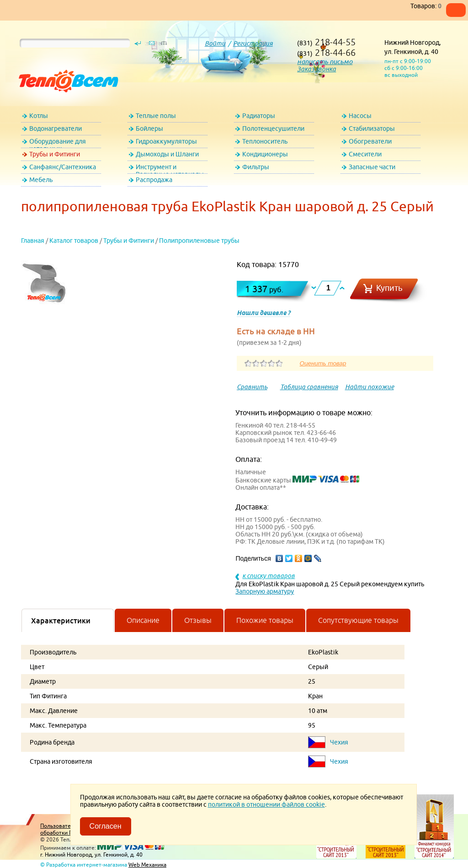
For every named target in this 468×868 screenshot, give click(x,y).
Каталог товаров (74, 241)
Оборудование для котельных (58, 143)
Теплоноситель (265, 141)
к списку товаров (269, 576)
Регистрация (253, 43)
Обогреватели (370, 141)
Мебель (41, 180)
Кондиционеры (265, 154)
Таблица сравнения (309, 387)
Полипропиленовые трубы (199, 241)
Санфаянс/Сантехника (63, 167)
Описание (143, 620)
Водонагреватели (56, 129)
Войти (215, 43)
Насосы (360, 116)
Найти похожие (370, 387)
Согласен (106, 826)
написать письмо (325, 62)
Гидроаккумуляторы (166, 141)
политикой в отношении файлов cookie (266, 804)
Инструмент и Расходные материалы (170, 169)
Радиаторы (259, 116)
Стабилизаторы (372, 129)
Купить (389, 288)
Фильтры (256, 167)
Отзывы (198, 620)
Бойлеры (149, 129)
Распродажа (154, 180)
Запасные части (372, 167)
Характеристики (61, 621)
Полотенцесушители (273, 129)
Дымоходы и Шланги (167, 154)
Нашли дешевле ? (263, 313)
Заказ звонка (316, 69)
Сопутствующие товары (358, 620)
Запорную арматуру (265, 591)
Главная (33, 241)
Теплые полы (156, 116)
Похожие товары (265, 620)
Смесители (365, 154)
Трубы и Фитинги (55, 154)
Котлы (39, 116)
